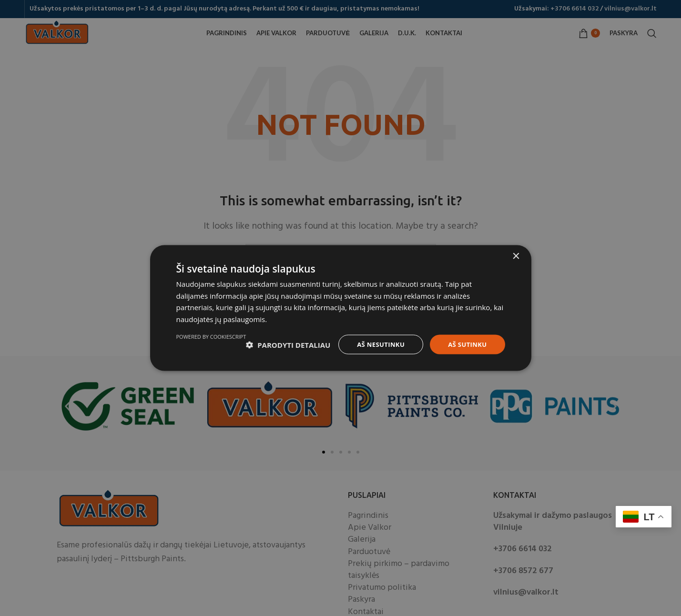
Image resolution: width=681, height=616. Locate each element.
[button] (219, 341)
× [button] (516, 252)
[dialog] (340, 308)
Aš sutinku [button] (466, 340)
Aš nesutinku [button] (376, 340)
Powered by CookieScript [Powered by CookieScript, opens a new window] (470, 365)
